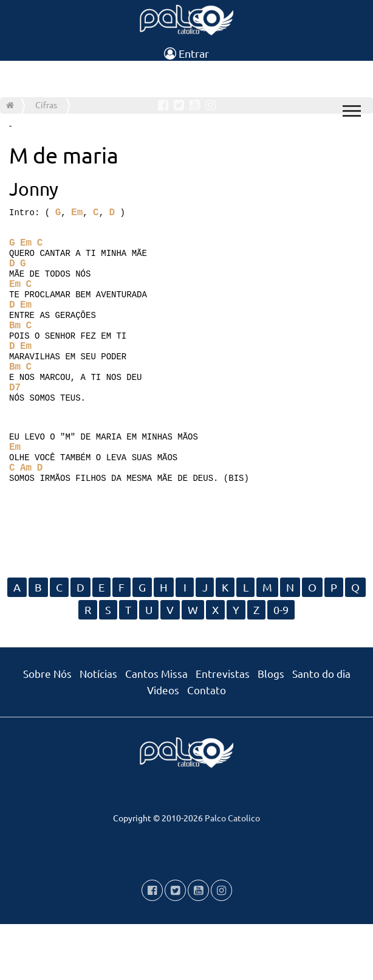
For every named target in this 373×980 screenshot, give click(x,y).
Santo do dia (321, 729)
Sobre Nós (47, 729)
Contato (207, 746)
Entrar (187, 53)
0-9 (281, 665)
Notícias (98, 729)
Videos (163, 746)
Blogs (271, 729)
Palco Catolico (232, 874)
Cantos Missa (156, 729)
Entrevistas (223, 729)
